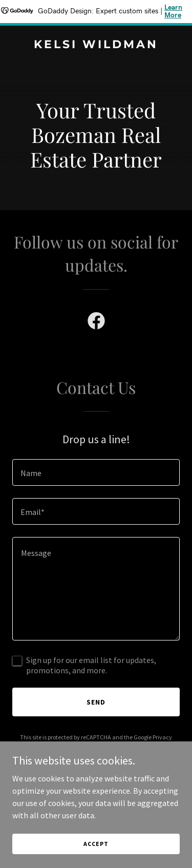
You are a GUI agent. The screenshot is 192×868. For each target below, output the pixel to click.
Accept (96, 844)
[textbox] (96, 472)
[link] (96, 45)
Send (96, 702)
